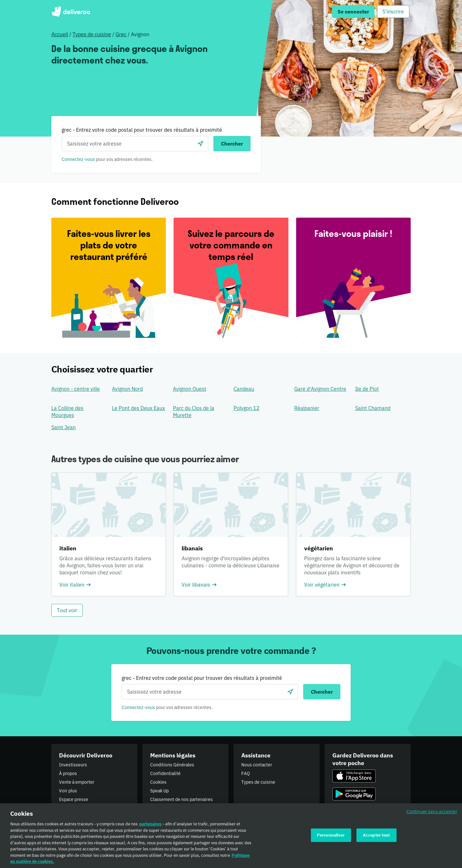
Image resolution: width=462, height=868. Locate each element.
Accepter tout (376, 837)
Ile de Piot (367, 389)
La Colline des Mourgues (67, 412)
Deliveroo (71, 12)
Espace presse (74, 799)
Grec (121, 34)
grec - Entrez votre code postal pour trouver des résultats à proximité (142, 130)
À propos (68, 773)
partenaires (150, 826)
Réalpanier (307, 408)
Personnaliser (331, 837)
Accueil (60, 34)
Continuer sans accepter (432, 814)
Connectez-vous (78, 159)
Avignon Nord (127, 389)
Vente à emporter (77, 782)
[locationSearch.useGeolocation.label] (201, 144)
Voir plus (68, 791)
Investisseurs (73, 765)
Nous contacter (257, 765)
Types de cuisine (92, 34)
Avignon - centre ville (76, 389)
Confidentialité (165, 773)
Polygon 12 (247, 408)
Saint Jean (64, 427)
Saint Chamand (373, 408)
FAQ (246, 773)
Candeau (244, 389)
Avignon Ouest (190, 389)
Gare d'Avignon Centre (320, 389)
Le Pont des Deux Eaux (138, 408)
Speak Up (159, 791)
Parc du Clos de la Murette (194, 412)
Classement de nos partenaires (181, 799)
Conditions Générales (172, 765)
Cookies (158, 782)
